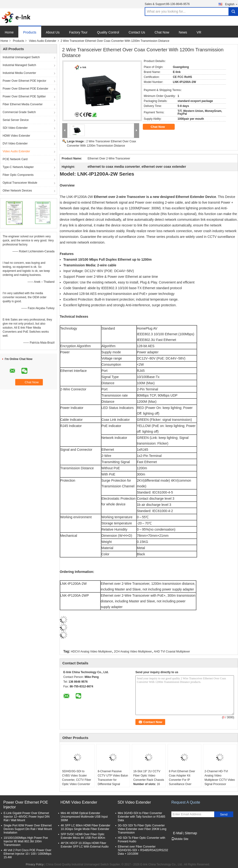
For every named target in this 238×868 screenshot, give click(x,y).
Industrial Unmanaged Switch (21, 57)
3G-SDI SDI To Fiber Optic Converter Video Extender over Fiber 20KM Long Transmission (142, 829)
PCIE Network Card (15, 159)
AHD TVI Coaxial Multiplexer (172, 652)
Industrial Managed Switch (19, 65)
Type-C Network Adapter (18, 167)
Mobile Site (180, 839)
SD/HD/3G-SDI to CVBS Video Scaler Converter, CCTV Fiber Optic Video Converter (77, 778)
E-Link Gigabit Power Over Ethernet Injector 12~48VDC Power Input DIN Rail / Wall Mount (27, 817)
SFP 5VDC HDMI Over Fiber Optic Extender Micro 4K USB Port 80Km (83, 836)
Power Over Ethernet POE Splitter (24, 96)
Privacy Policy (35, 864)
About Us (53, 32)
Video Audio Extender (42, 41)
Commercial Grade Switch (19, 112)
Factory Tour (78, 32)
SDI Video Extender (15, 128)
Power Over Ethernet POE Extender (25, 89)
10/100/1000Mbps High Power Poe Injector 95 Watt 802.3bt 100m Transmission (26, 841)
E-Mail (178, 833)
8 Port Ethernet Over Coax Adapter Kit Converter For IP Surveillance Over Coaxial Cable (182, 780)
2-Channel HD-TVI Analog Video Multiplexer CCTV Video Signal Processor (220, 778)
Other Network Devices (17, 191)
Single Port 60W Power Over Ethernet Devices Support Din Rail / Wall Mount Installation (28, 829)
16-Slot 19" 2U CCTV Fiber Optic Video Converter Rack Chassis (149, 776)
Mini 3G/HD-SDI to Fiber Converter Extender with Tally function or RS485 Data (141, 817)
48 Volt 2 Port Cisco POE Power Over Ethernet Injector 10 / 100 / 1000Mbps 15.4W (27, 854)
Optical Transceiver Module (20, 183)
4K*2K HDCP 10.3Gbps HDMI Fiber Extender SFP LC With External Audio (85, 845)
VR (199, 32)
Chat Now (162, 32)
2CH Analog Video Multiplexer (133, 652)
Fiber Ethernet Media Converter (23, 104)
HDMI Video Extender (16, 136)
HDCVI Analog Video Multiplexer (92, 652)
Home (9, 32)
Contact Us (137, 32)
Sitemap (191, 833)
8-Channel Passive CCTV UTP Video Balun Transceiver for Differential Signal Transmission (113, 780)
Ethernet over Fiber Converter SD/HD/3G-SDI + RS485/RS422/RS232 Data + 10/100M (143, 850)
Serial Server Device (16, 120)
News (183, 32)
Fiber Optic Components (18, 175)
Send (224, 814)
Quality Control (108, 32)
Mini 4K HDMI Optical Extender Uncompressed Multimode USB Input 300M (84, 817)
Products (30, 32)
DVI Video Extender (15, 144)
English (232, 4)
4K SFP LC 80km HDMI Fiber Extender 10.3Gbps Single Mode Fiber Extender (86, 827)
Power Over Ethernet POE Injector (24, 81)
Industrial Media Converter (19, 73)
